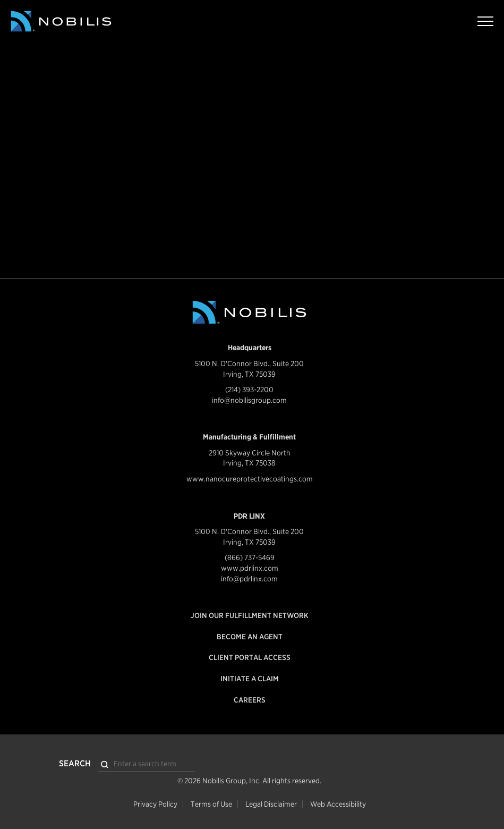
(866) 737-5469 (250, 557)
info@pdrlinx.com (249, 579)
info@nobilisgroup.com (249, 400)
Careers (250, 700)
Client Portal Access (250, 657)
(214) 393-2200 (249, 390)
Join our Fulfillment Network (250, 615)
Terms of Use (211, 804)
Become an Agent (250, 637)
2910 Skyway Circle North (250, 453)
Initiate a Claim (250, 679)
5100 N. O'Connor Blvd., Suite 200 (249, 363)
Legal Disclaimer (271, 804)
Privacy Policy (155, 804)
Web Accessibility (338, 804)
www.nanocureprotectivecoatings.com (250, 479)
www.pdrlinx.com (250, 568)
